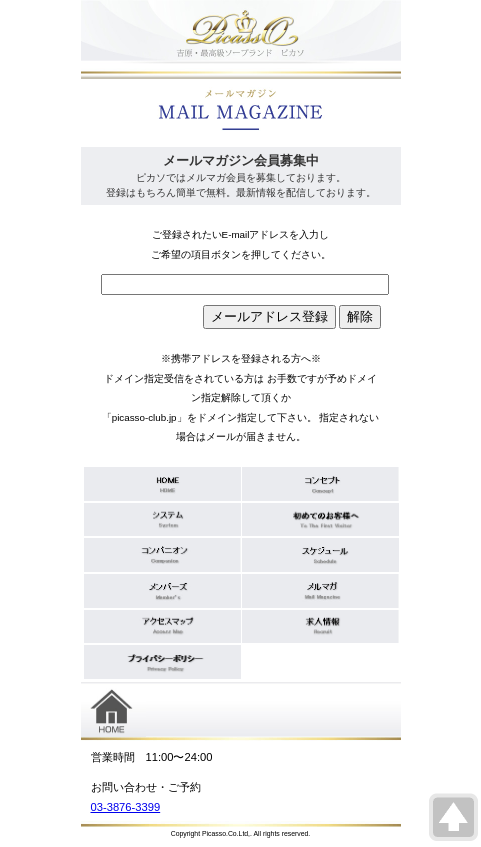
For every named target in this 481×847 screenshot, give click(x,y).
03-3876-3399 (126, 807)
